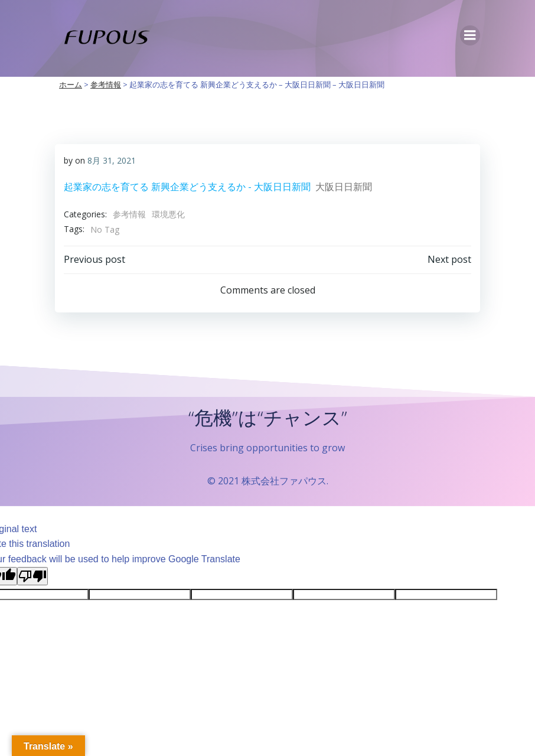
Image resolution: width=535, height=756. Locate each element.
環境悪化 (168, 214)
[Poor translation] (32, 576)
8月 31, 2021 (112, 160)
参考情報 (129, 214)
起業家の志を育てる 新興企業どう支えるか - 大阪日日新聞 (187, 187)
